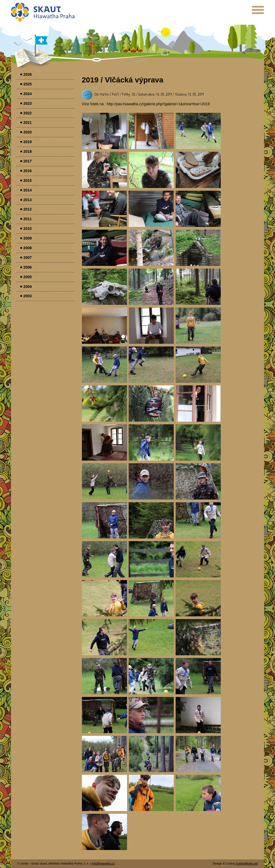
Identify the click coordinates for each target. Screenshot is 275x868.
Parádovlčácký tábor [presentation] (104, 131)
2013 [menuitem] (28, 200)
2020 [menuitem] (28, 132)
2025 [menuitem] (28, 84)
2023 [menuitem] (28, 103)
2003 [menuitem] (28, 296)
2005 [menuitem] (28, 277)
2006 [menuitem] (28, 267)
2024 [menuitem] (28, 94)
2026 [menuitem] (28, 74)
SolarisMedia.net (247, 863)
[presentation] (258, 12)
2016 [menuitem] (28, 171)
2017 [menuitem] (28, 161)
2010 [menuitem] (28, 229)
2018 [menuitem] (28, 151)
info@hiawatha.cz (103, 863)
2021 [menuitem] (28, 122)
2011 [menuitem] (28, 219)
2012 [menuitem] (28, 209)
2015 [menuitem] (28, 180)
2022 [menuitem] (28, 113)
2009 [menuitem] (28, 238)
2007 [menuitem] (28, 258)
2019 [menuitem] (28, 142)
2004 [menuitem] (28, 287)
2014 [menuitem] (28, 190)
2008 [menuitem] (28, 248)
